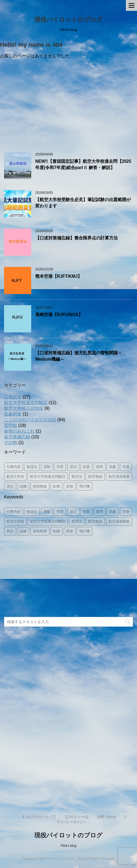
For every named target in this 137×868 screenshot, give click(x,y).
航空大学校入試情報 (24, 408)
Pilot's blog (69, 846)
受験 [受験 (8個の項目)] (47, 467)
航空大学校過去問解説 (26, 403)
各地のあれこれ (19, 431)
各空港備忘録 (17, 437)
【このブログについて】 (39, 817)
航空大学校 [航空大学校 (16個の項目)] (15, 477)
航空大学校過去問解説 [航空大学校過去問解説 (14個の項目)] (48, 477)
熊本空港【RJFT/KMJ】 (59, 276)
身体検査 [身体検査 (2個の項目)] (40, 486)
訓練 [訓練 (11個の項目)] (23, 486)
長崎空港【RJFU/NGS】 (59, 315)
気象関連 (13, 414)
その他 (11, 443)
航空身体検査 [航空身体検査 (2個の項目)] (119, 477)
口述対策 (13, 397)
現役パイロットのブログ (68, 20)
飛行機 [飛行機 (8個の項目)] (85, 486)
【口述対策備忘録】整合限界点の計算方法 (77, 238)
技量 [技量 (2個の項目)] (86, 467)
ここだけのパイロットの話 (30, 420)
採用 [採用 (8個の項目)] (100, 467)
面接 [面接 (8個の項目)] (70, 486)
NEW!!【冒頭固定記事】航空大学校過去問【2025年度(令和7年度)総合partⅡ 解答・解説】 (83, 164)
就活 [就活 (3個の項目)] (73, 467)
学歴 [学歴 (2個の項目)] (60, 467)
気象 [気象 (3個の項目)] (113, 467)
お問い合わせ (107, 817)
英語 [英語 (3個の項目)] (10, 486)
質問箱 (11, 425)
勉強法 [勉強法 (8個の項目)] (32, 467)
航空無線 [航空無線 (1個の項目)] (95, 477)
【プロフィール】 (77, 817)
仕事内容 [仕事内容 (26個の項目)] (14, 467)
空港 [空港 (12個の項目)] (126, 467)
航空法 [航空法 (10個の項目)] (77, 477)
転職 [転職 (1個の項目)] (56, 486)
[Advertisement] (68, 106)
